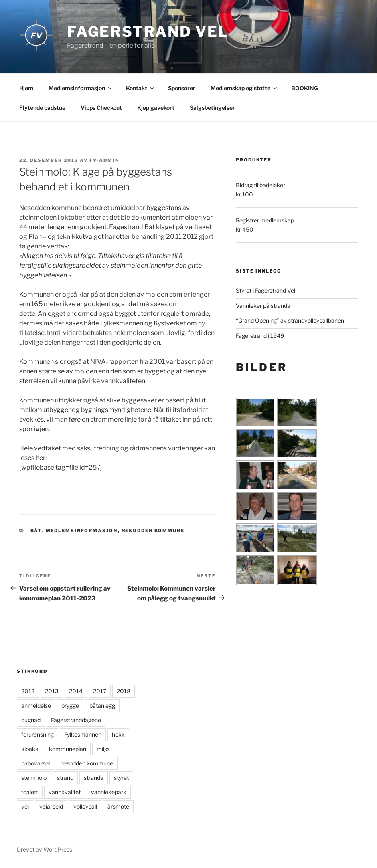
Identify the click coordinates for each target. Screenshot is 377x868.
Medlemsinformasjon (81, 88)
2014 (76, 691)
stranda (94, 778)
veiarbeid (51, 806)
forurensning (37, 734)
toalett (30, 792)
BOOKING (305, 88)
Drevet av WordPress (45, 849)
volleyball (85, 806)
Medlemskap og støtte (244, 88)
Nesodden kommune (153, 531)
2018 (124, 691)
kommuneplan (68, 749)
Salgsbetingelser (212, 108)
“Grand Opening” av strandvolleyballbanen (290, 320)
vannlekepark (109, 792)
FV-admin (104, 160)
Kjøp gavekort (156, 108)
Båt (36, 531)
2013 (52, 691)
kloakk (30, 749)
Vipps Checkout (101, 108)
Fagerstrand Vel (148, 32)
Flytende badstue (42, 108)
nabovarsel (35, 763)
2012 (28, 691)
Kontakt (140, 88)
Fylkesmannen (83, 734)
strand (65, 778)
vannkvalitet (65, 792)
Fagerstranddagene (76, 720)
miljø (103, 749)
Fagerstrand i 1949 (260, 336)
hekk (118, 734)
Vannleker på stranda (263, 306)
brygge (70, 706)
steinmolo (34, 778)
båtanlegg (102, 706)
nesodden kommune (87, 763)
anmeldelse (36, 706)
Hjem (26, 88)
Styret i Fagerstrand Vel (266, 290)
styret (121, 778)
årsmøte (118, 806)
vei (25, 806)
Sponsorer (182, 88)
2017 (100, 691)
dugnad (31, 720)
